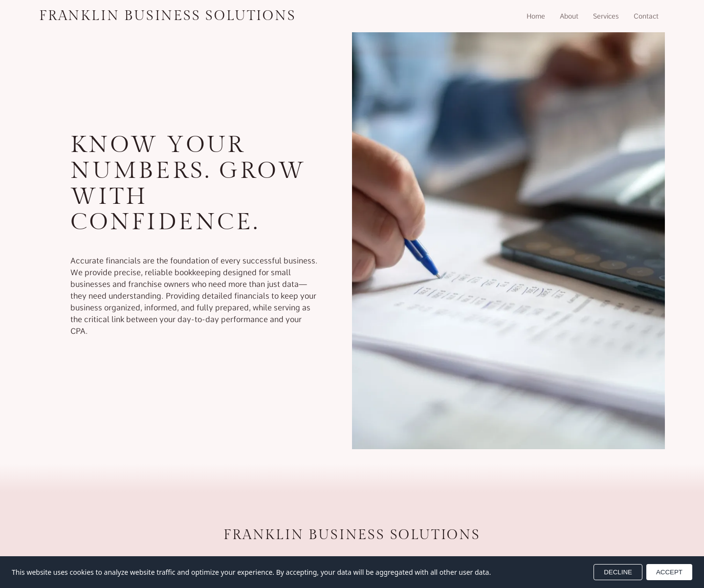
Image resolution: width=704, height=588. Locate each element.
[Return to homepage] (168, 16)
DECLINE (618, 572)
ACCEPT (669, 572)
